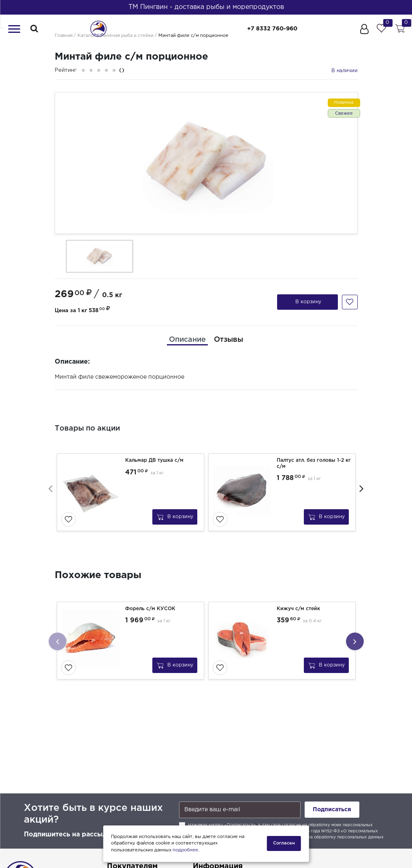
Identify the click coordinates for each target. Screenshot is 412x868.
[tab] (187, 340)
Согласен (284, 843)
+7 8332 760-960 (272, 29)
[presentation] (51, 488)
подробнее (185, 850)
